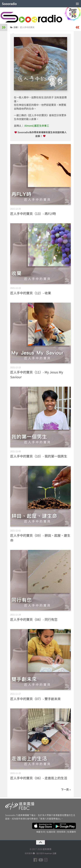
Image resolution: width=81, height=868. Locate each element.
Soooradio (9, 4)
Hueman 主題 (50, 853)
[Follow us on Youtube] (40, 860)
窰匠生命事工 (42, 126)
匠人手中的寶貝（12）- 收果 (31, 293)
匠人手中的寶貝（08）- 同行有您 (34, 619)
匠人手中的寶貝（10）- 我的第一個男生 (39, 456)
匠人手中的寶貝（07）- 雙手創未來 (35, 699)
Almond (29, 126)
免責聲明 (71, 832)
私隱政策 (51, 832)
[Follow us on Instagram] (46, 860)
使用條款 (61, 832)
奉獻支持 (41, 832)
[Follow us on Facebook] (35, 860)
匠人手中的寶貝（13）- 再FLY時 (33, 213)
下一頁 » (66, 789)
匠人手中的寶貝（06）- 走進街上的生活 (39, 778)
